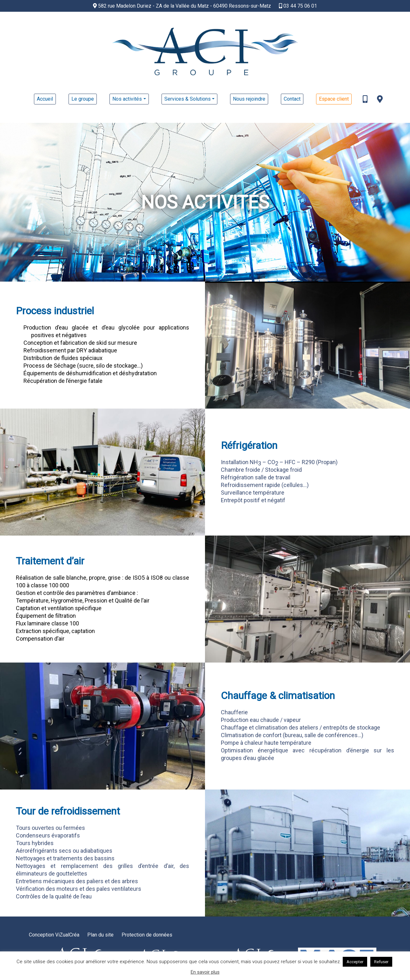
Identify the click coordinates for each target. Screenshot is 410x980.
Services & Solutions (188, 99)
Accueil (45, 99)
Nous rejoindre (249, 99)
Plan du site (100, 935)
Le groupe (83, 99)
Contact (292, 99)
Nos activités (127, 99)
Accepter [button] (355, 962)
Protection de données (147, 935)
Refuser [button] (381, 962)
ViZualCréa (67, 935)
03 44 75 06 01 (298, 6)
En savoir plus (205, 972)
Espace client (334, 99)
